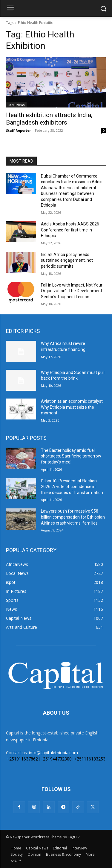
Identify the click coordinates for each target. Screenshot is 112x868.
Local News (16, 105)
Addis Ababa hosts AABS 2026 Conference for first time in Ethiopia (70, 230)
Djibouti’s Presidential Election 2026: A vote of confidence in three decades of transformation (72, 487)
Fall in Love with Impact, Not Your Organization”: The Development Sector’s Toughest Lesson (72, 291)
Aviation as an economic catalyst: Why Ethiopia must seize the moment (72, 407)
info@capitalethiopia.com (53, 753)
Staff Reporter (18, 130)
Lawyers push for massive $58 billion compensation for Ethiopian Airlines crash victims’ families (73, 517)
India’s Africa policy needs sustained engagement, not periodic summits (67, 260)
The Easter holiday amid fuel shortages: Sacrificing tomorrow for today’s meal (71, 456)
